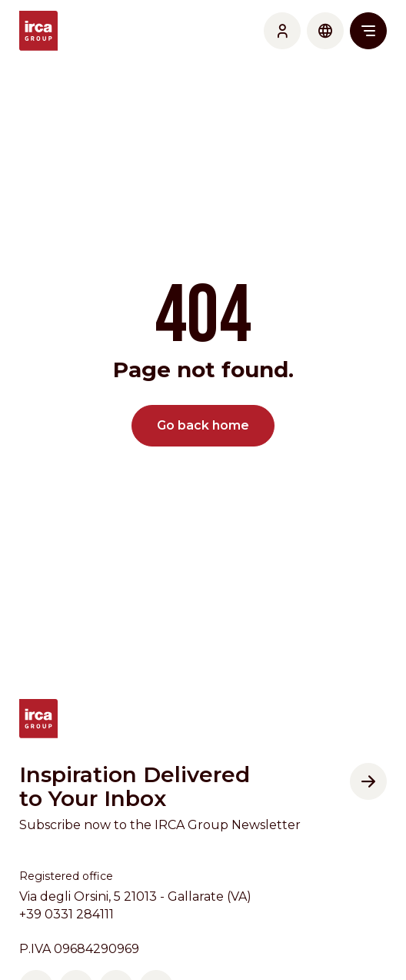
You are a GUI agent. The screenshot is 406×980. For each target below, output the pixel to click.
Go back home (203, 425)
